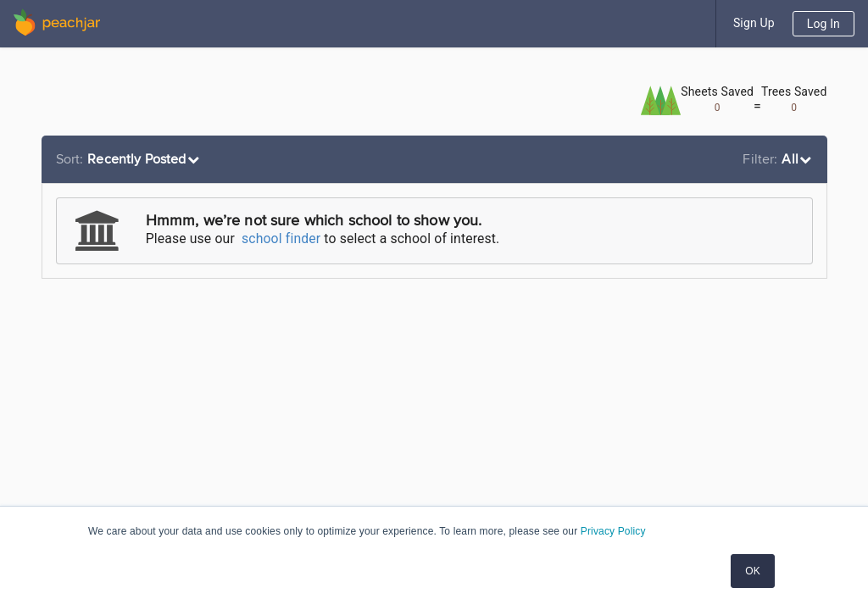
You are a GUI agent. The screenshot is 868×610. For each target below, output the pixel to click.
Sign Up (754, 23)
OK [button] (753, 571)
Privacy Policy (613, 531)
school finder (281, 238)
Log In (823, 24)
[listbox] (130, 159)
